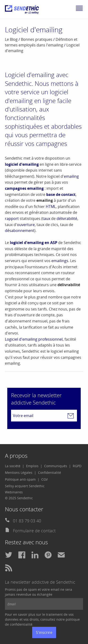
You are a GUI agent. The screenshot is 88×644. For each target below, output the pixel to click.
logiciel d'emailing (22, 164)
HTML (51, 206)
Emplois (32, 466)
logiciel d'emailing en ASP (34, 243)
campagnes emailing (24, 188)
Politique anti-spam (20, 479)
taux (46, 219)
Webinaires (14, 492)
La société (13, 466)
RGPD (77, 466)
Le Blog (11, 39)
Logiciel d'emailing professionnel (34, 339)
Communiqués (56, 466)
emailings (60, 261)
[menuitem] (15, 466)
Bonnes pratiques (37, 39)
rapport (12, 219)
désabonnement (20, 231)
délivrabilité (67, 219)
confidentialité (21, 624)
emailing (71, 176)
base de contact (61, 194)
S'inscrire (44, 632)
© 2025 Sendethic (19, 498)
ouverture (26, 225)
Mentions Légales (19, 473)
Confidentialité (50, 473)
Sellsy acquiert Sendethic (25, 486)
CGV (44, 479)
